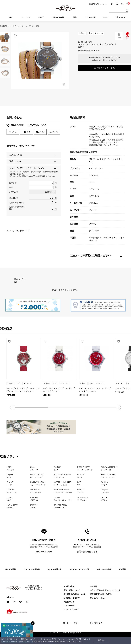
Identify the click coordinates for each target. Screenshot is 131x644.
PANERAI (105, 483)
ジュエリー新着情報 (32, 569)
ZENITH (10, 498)
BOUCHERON (12, 506)
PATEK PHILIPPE (85, 468)
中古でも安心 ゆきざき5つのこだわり (105, 590)
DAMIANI (34, 498)
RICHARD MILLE (60, 506)
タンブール (30, 26)
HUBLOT (81, 476)
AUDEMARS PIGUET (109, 468)
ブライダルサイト (97, 623)
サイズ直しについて (72, 598)
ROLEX (10, 468)
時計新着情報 (10, 569)
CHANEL (10, 483)
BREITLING (12, 491)
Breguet (10, 476)
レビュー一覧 (69, 606)
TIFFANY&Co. (83, 498)
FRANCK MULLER (108, 476)
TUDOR (63, 498)
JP (103, 4)
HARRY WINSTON (38, 483)
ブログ (105, 17)
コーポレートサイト (71, 623)
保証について (69, 602)
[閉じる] (33, 623)
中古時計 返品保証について (75, 594)
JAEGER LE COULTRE (62, 483)
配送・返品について (72, 590)
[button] (118, 407)
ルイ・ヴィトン (18, 26)
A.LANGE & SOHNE (62, 476)
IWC (79, 483)
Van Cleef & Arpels (63, 491)
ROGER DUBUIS (37, 476)
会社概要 (94, 586)
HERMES (81, 491)
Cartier (34, 468)
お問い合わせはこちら (87, 552)
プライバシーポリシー (99, 598)
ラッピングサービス (72, 610)
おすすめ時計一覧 (54, 569)
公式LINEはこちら (44, 552)
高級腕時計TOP (5, 26)
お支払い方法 (69, 586)
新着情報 (122, 569)
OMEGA (57, 468)
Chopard (105, 491)
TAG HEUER (36, 491)
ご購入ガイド (120, 17)
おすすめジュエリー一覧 (79, 569)
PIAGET (104, 498)
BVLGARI (34, 506)
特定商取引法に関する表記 (101, 594)
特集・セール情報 (104, 569)
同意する (101, 640)
